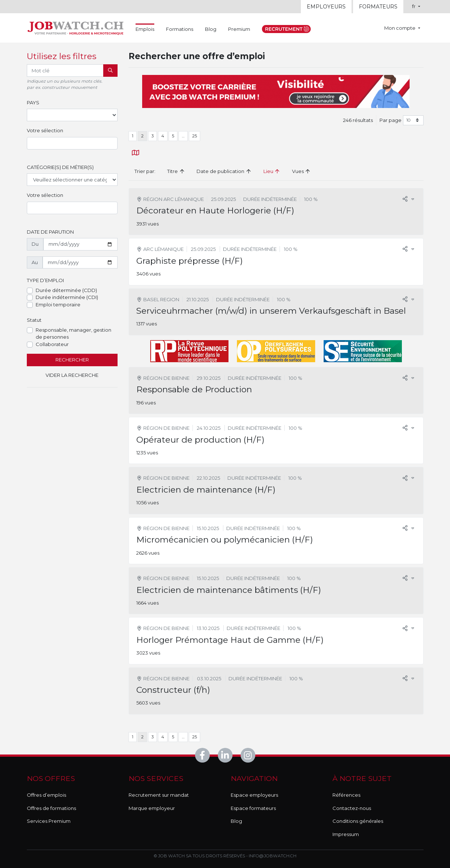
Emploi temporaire (58, 305)
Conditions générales (358, 821)
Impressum (346, 834)
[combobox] (72, 143)
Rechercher (72, 360)
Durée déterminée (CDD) (66, 290)
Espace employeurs (254, 795)
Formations (180, 29)
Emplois (145, 29)
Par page (390, 120)
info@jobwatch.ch (273, 856)
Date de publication (224, 171)
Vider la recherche (72, 375)
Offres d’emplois (46, 795)
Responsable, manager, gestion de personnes (73, 334)
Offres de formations (51, 808)
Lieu (272, 171)
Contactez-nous (352, 808)
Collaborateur (52, 344)
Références (346, 795)
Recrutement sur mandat (159, 795)
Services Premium (49, 821)
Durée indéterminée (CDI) (67, 297)
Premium (239, 29)
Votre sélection (45, 130)
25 (195, 136)
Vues (301, 171)
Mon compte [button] (400, 28)
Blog (211, 29)
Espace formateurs (253, 808)
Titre (176, 171)
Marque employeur (152, 808)
